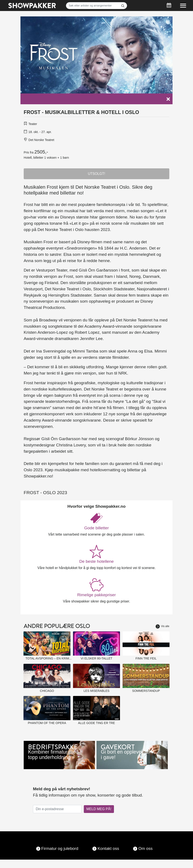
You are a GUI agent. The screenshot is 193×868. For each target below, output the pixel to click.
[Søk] (97, 6)
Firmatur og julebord (60, 848)
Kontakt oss (108, 848)
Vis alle (162, 626)
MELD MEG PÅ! (99, 809)
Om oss (145, 848)
